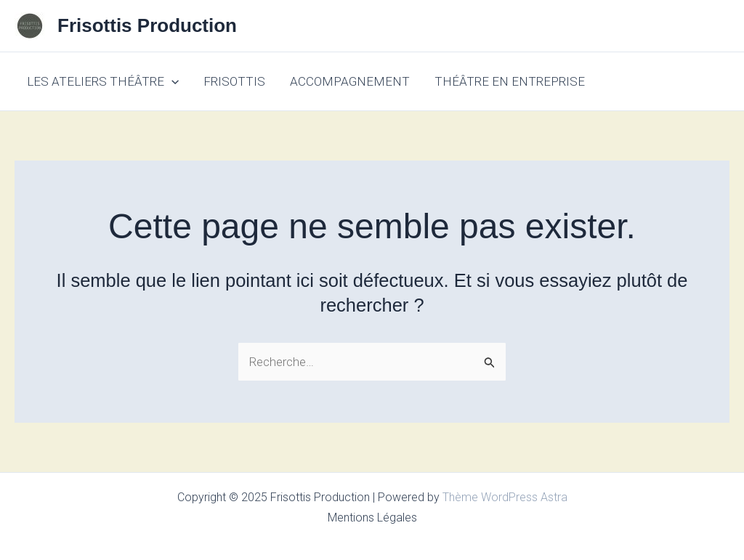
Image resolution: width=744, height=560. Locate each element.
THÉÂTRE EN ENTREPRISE (510, 81)
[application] (171, 81)
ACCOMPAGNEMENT (350, 81)
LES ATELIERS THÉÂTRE (103, 81)
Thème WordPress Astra (505, 497)
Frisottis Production (147, 25)
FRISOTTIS (234, 81)
